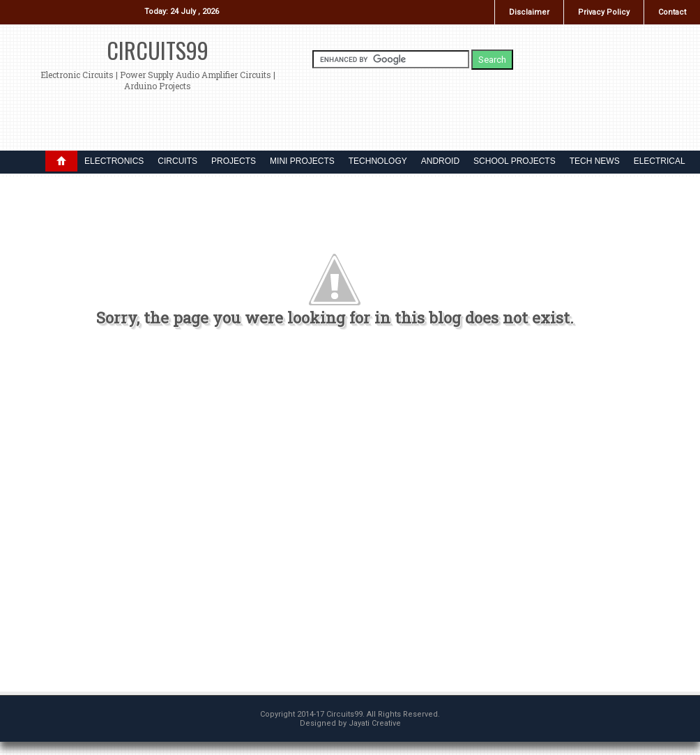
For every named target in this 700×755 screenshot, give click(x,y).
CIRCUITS (177, 161)
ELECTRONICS (114, 161)
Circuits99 (158, 50)
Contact (672, 12)
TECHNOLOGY (378, 161)
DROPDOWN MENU (61, 161)
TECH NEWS (595, 161)
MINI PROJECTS (302, 161)
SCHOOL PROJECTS (515, 161)
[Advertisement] (312, 516)
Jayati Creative (375, 723)
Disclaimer (529, 12)
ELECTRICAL (660, 161)
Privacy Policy (604, 12)
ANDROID (440, 161)
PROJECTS (234, 161)
